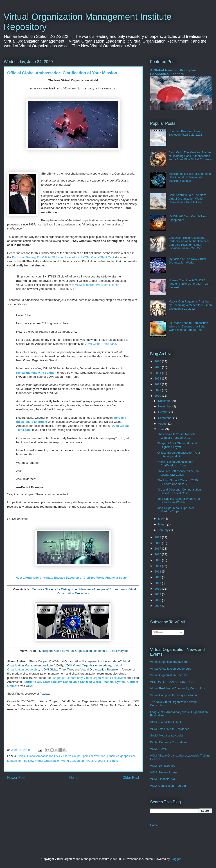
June (162, 429)
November (165, 406)
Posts (158, 632)
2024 (158, 373)
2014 (158, 566)
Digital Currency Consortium (168, 742)
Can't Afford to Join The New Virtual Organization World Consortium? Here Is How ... (187, 198)
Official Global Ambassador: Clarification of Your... (175, 464)
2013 (158, 571)
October (164, 412)
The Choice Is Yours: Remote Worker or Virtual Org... (176, 436)
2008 (158, 600)
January (164, 530)
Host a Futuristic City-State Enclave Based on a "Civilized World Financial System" (73, 578)
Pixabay (45, 694)
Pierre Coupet (72, 756)
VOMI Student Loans (164, 772)
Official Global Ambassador (35, 756)
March (163, 524)
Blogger (176, 859)
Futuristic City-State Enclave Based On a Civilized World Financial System (74, 682)
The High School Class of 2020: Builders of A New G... (178, 482)
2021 (158, 390)
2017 (158, 549)
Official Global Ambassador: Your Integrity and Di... (179, 454)
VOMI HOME (159, 749)
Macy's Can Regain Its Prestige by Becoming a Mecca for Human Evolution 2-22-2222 (190, 305)
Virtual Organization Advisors (169, 662)
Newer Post (16, 778)
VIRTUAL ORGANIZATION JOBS (172, 682)
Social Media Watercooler (167, 735)
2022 (158, 384)
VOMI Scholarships (163, 766)
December (165, 401)
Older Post (131, 778)
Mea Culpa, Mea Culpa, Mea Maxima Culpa (176, 510)
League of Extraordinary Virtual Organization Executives (88, 678)
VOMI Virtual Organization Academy (88, 665)
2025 (158, 367)
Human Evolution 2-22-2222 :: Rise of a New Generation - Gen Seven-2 (189, 284)
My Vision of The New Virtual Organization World (187, 261)
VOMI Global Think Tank (100, 344)
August (163, 424)
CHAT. (30, 686)
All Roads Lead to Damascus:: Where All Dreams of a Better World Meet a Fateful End (188, 326)
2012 (158, 577)
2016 (158, 554)
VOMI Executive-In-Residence (170, 729)
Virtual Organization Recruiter (99, 669)
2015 (158, 560)
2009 (158, 594)
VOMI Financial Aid (163, 779)
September (166, 418)
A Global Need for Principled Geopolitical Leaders (173, 72)
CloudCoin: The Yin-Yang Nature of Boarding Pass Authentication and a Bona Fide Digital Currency (190, 156)
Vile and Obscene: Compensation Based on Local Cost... (179, 491)
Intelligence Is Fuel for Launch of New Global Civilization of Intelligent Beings (190, 177)
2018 (158, 543)
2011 (158, 583)
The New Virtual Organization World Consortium (53, 761)
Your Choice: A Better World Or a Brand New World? (179, 501)
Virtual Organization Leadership (171, 669)
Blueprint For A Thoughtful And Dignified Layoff (177, 445)
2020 (158, 396)
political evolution (94, 756)
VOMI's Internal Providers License (97, 285)
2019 (158, 537)
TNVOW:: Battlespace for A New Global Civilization (178, 473)
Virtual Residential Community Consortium (178, 688)
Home (74, 778)
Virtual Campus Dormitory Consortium (175, 695)
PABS (58, 756)
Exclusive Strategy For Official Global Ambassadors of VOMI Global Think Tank (63, 257)
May (161, 519)
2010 (158, 589)
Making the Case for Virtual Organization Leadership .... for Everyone (84, 651)
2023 (158, 378)
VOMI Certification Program (168, 786)
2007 (158, 606)
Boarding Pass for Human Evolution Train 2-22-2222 (185, 133)
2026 (158, 361)
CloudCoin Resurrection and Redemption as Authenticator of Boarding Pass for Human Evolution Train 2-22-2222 (189, 243)
